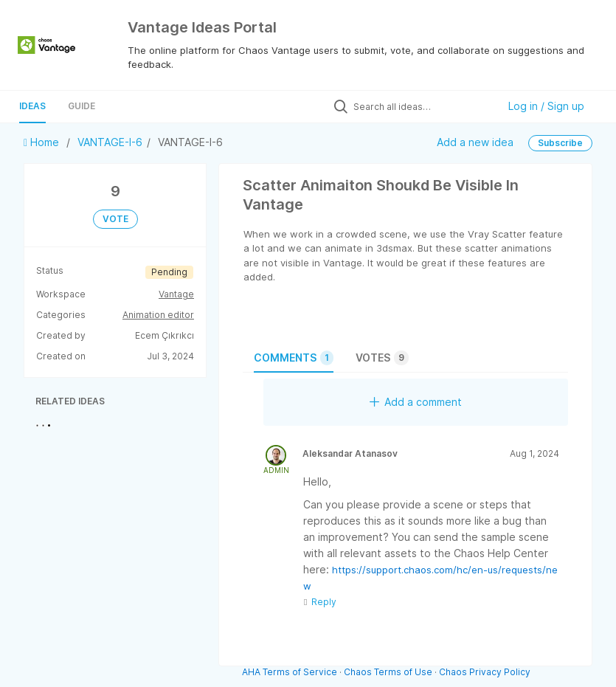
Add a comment (416, 402)
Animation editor (158, 315)
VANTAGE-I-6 (110, 142)
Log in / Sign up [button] (546, 106)
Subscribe (560, 143)
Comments (294, 358)
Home (43, 142)
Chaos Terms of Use (388, 672)
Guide (82, 106)
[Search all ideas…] (422, 106)
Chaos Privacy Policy (485, 672)
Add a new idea (475, 141)
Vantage (176, 294)
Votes (382, 358)
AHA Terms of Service (291, 672)
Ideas (32, 106)
